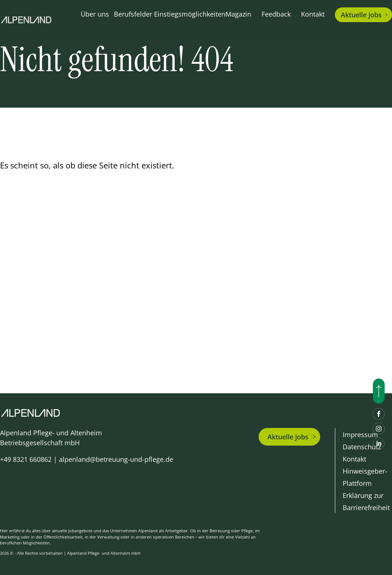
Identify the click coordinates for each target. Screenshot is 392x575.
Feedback (276, 14)
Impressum (360, 435)
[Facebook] (379, 414)
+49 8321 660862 (26, 459)
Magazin (238, 14)
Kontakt (313, 14)
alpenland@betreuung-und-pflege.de (116, 459)
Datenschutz (362, 447)
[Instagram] (379, 429)
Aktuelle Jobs (288, 437)
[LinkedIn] (379, 443)
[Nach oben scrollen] (379, 391)
